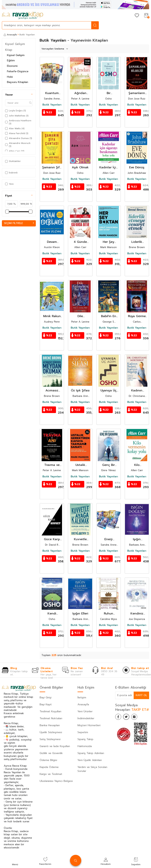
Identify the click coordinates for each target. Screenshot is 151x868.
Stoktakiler (13, 161)
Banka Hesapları (50, 725)
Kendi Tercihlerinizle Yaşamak (52, 614)
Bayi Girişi (46, 698)
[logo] (23, 16)
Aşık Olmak (80, 167)
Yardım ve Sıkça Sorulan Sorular (92, 769)
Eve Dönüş (137, 167)
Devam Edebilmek (52, 242)
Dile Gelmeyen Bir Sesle (80, 316)
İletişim (82, 698)
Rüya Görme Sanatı (137, 316)
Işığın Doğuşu (137, 539)
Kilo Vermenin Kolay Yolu (137, 465)
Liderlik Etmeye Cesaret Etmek (137, 242)
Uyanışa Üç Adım (108, 391)
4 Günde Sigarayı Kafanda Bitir (80, 242)
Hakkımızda (85, 746)
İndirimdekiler (86, 718)
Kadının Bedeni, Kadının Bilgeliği (137, 391)
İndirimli (11, 173)
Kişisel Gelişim (15, 44)
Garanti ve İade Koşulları (55, 746)
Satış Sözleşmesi (50, 739)
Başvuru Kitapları (18, 82)
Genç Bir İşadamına (108, 465)
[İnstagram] (138, 718)
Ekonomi (12, 66)
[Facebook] (119, 718)
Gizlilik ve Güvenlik (51, 753)
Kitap (9, 50)
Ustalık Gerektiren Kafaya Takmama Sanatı (80, 465)
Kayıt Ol (141, 695)
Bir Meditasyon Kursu (109, 93)
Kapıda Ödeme (49, 767)
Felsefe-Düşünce (18, 71)
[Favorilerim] (137, 16)
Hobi (10, 77)
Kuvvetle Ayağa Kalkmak (80, 539)
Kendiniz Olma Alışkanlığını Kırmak (137, 614)
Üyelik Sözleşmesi (51, 732)
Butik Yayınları (52, 105)
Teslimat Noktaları (51, 718)
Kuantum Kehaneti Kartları (52, 93)
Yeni (9, 184)
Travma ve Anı (52, 465)
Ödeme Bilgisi (48, 760)
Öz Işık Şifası (80, 391)
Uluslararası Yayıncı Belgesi (56, 781)
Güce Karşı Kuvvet (52, 539)
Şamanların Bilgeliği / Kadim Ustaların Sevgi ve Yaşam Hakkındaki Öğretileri (137, 93)
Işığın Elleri (80, 614)
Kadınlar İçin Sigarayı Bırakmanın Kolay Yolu (109, 167)
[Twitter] (128, 718)
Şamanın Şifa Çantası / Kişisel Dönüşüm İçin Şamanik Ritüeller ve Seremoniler (52, 167)
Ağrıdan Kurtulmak (80, 93)
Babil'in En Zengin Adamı (109, 316)
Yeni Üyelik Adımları (90, 760)
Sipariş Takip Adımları (91, 753)
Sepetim (83, 732)
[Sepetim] (146, 16)
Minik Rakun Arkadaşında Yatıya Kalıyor (52, 316)
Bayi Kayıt (46, 704)
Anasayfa (10, 35)
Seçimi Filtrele (19, 223)
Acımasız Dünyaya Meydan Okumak (52, 391)
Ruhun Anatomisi (108, 614)
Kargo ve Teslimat (51, 774)
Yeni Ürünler (85, 711)
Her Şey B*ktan (108, 242)
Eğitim (11, 60)
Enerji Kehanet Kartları (109, 539)
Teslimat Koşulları (50, 711)
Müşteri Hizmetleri (89, 725)
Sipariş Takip (85, 739)
